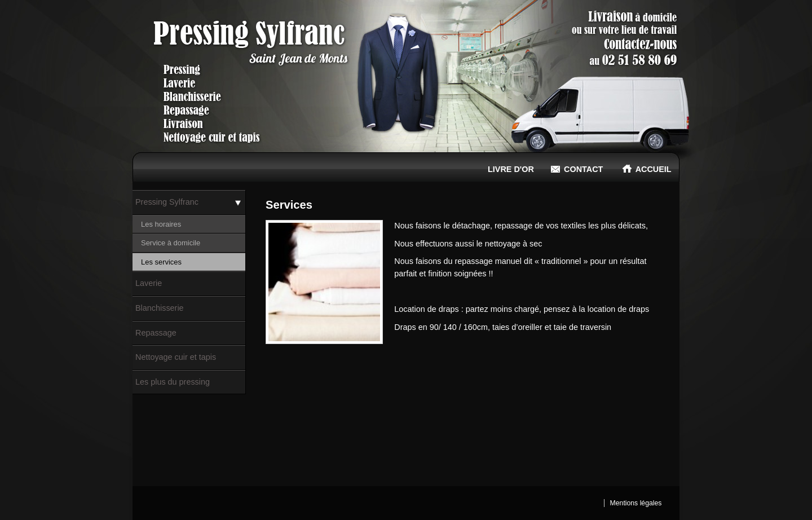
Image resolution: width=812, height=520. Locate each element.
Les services (161, 262)
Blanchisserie (160, 308)
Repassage (156, 333)
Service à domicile (171, 243)
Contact (577, 169)
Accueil (647, 169)
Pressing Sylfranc (167, 202)
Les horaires (161, 224)
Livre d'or (504, 169)
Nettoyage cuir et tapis (176, 357)
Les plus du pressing (173, 382)
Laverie (149, 283)
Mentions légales (636, 503)
